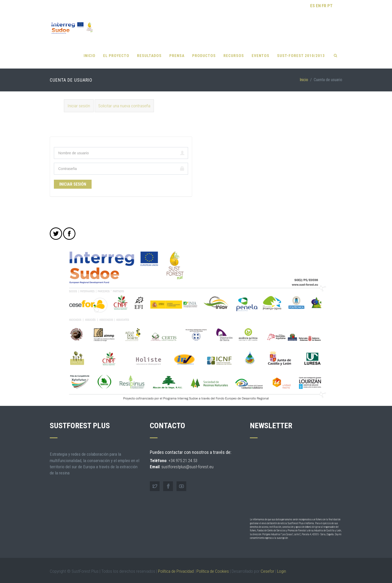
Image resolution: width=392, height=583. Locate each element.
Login (282, 567)
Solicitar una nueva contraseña (124, 101)
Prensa (177, 51)
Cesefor (267, 567)
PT (330, 6)
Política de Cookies (213, 567)
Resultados (149, 51)
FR (324, 6)
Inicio (90, 51)
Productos (204, 51)
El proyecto (116, 51)
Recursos (234, 51)
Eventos (261, 51)
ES (312, 6)
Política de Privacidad (176, 567)
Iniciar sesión (80, 101)
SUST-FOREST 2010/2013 (301, 51)
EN (318, 6)
